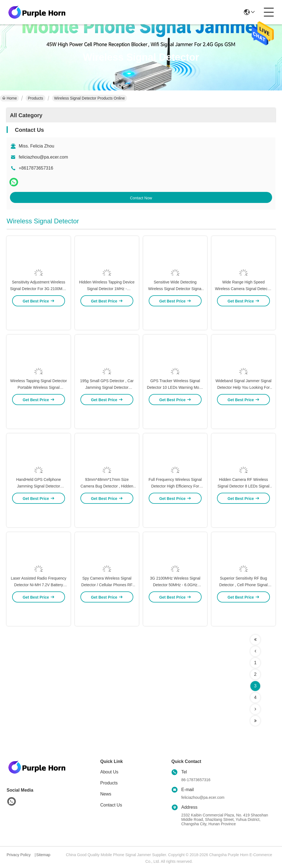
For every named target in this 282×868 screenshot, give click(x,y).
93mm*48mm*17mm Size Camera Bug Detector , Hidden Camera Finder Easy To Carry (107, 506)
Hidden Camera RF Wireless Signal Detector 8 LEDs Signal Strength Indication (243, 506)
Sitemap (43, 855)
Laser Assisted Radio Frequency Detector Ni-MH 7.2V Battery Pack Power (39, 605)
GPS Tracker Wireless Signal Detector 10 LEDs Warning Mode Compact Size (175, 408)
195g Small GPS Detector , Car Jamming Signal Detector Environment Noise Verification (107, 408)
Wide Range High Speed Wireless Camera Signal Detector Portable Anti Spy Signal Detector (243, 309)
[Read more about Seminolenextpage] (255, 640)
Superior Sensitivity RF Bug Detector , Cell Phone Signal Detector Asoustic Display (243, 605)
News (106, 794)
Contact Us (111, 805)
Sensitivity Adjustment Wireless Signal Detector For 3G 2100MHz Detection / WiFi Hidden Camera (39, 309)
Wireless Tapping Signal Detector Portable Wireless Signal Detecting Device (39, 408)
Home (10, 98)
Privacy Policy (19, 855)
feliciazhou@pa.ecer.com (43, 157)
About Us (109, 772)
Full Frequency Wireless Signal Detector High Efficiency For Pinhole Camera (175, 506)
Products (35, 98)
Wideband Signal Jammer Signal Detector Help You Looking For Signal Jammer (243, 408)
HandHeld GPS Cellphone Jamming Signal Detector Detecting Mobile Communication (38, 506)
